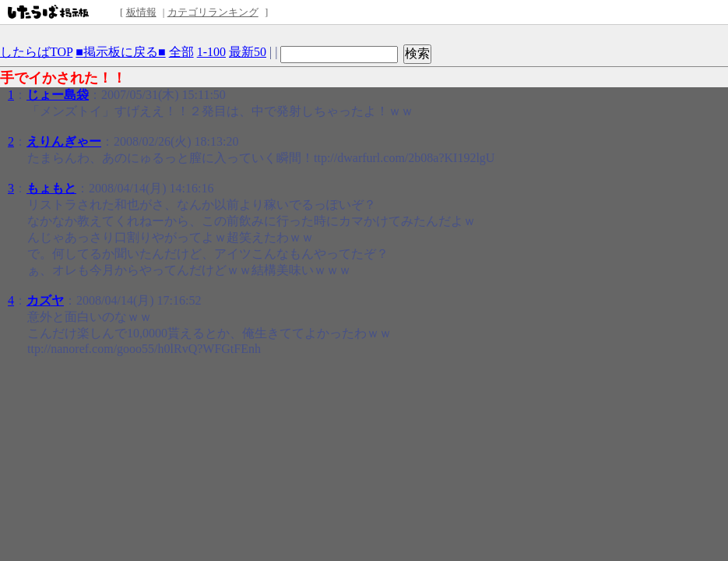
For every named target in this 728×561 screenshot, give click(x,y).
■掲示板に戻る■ (120, 52)
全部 (181, 52)
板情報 (141, 12)
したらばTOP (36, 52)
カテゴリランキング (213, 12)
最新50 (248, 52)
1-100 (211, 52)
